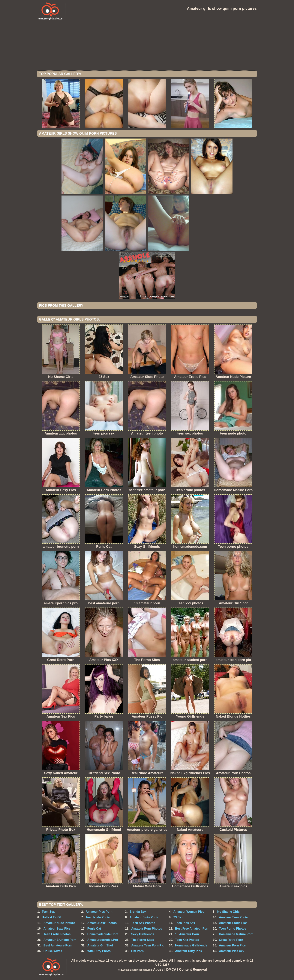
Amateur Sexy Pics (57, 929)
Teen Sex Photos (143, 923)
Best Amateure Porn (58, 945)
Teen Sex (48, 912)
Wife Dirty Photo (99, 951)
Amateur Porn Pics (232, 945)
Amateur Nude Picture (59, 923)
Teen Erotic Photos (57, 934)
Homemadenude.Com (103, 934)
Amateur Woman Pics (189, 912)
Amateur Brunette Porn (60, 940)
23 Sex (178, 917)
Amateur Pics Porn (99, 912)
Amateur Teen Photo (234, 917)
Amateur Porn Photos (147, 929)
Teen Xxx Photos (187, 940)
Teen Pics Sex (185, 923)
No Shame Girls (228, 912)
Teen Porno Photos (233, 929)
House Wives (53, 951)
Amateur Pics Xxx (232, 951)
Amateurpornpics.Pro (103, 940)
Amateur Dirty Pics (189, 951)
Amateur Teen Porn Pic (148, 945)
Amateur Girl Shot (100, 945)
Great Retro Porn (231, 940)
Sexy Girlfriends (143, 934)
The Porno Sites (143, 940)
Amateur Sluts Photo (144, 917)
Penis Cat (94, 929)
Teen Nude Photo (98, 917)
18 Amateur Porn (187, 934)
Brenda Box (138, 912)
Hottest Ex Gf (51, 917)
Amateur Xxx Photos (102, 923)
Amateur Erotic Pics (233, 923)
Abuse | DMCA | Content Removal (180, 970)
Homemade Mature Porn (236, 934)
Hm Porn (138, 951)
